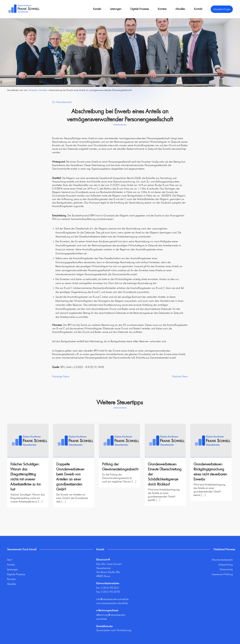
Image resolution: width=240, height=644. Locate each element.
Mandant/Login (222, 9)
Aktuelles (180, 9)
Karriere (162, 9)
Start (10, 560)
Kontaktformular (105, 626)
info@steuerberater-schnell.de (112, 599)
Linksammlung (226, 565)
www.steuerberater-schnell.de (112, 603)
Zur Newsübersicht (62, 102)
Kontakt (198, 9)
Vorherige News (61, 376)
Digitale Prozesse (140, 9)
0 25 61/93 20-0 (110, 588)
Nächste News (180, 376)
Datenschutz (226, 569)
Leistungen (116, 9)
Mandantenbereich (222, 560)
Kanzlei (97, 9)
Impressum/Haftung (222, 574)
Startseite (33, 90)
